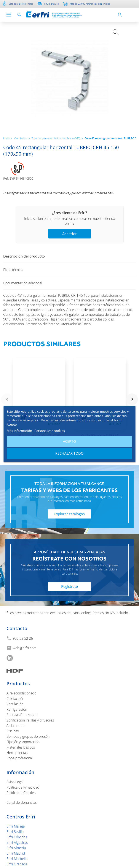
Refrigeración (17, 709)
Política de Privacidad (23, 787)
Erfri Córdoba (17, 837)
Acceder (69, 234)
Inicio (8, 138)
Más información (19, 431)
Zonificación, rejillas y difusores (30, 720)
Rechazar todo (69, 453)
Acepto (69, 441)
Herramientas (17, 753)
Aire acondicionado (21, 693)
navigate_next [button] (132, 399)
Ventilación (22, 138)
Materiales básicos (21, 747)
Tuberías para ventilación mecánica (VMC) (57, 138)
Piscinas (13, 731)
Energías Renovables (22, 715)
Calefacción (15, 699)
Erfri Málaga (16, 826)
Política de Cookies (21, 793)
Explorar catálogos (69, 514)
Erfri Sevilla (15, 832)
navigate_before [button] (7, 399)
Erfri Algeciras (17, 842)
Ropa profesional (20, 758)
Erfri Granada (17, 864)
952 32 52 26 (23, 638)
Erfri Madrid (16, 853)
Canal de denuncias (22, 802)
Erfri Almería (16, 848)
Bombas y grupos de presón (28, 736)
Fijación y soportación (23, 742)
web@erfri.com (25, 648)
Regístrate (69, 586)
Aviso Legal (15, 782)
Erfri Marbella (17, 859)
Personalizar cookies (50, 431)
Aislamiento (15, 726)
